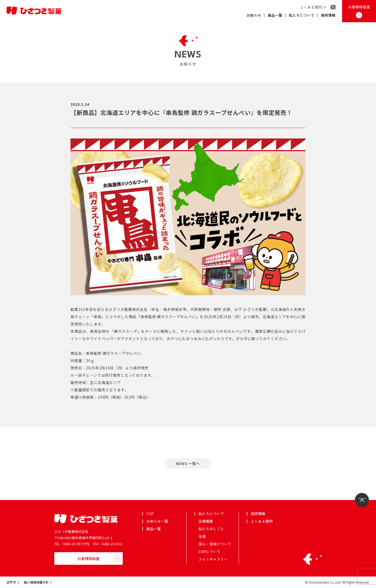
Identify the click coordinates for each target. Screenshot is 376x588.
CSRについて (209, 551)
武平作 (11, 582)
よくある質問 (312, 7)
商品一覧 (275, 15)
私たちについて (302, 15)
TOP (150, 514)
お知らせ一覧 (157, 521)
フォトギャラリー (213, 559)
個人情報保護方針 (36, 582)
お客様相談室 (359, 7)
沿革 (202, 536)
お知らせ (254, 15)
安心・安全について (215, 544)
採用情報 (328, 15)
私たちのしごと (211, 529)
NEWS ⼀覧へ (188, 463)
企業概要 (206, 521)
